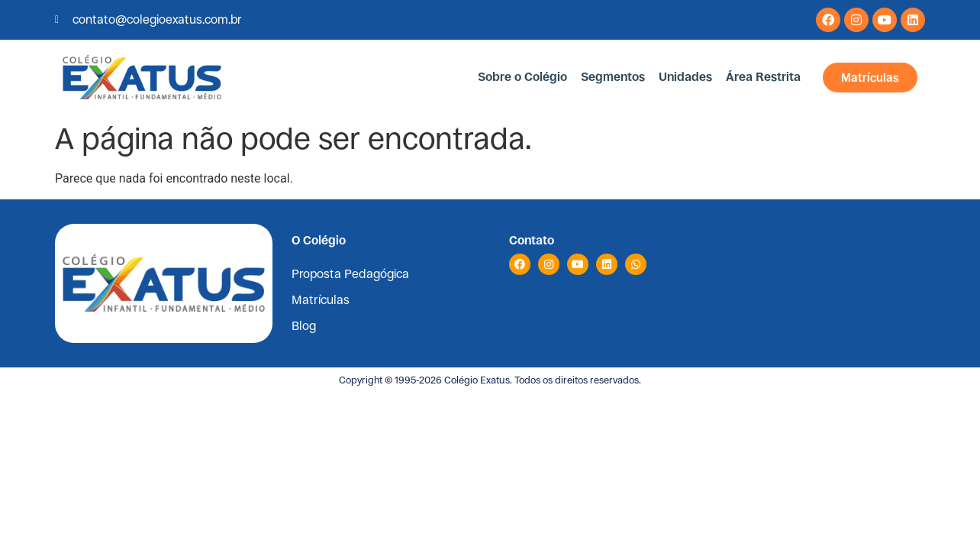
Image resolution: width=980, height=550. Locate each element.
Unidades (685, 77)
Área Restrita (763, 77)
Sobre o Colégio (522, 77)
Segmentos (613, 77)
